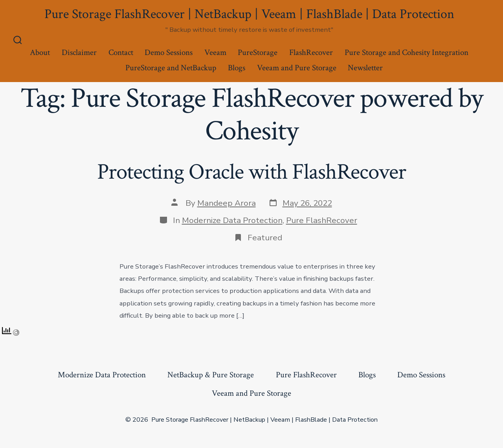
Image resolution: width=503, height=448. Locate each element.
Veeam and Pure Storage (297, 68)
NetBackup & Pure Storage (211, 375)
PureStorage (258, 52)
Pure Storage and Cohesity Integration (407, 52)
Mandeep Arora (227, 203)
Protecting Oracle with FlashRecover (251, 172)
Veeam (215, 52)
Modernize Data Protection (232, 220)
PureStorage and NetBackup (171, 68)
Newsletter (365, 68)
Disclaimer (79, 52)
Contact (121, 52)
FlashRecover (311, 52)
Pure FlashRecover (322, 220)
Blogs (237, 68)
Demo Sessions (169, 52)
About (40, 52)
